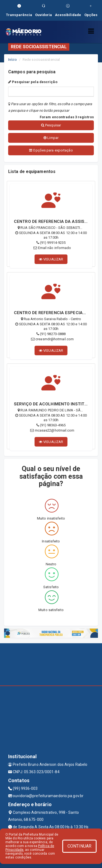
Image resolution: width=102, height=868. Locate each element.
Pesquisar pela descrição (33, 82)
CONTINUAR (79, 846)
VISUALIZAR (51, 259)
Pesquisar (51, 125)
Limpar (51, 138)
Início (13, 60)
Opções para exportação (51, 150)
